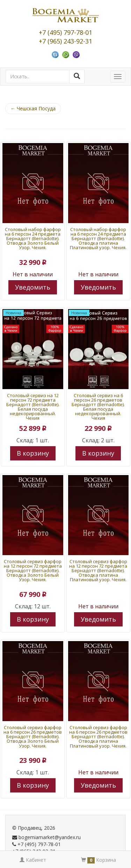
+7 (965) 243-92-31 (65, 41)
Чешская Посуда (33, 108)
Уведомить (33, 287)
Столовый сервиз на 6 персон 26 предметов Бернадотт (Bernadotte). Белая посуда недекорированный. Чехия (98, 407)
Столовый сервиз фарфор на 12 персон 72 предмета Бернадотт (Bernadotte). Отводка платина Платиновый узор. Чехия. (98, 570)
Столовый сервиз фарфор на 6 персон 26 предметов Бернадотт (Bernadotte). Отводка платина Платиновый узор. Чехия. (98, 736)
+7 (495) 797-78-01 (65, 32)
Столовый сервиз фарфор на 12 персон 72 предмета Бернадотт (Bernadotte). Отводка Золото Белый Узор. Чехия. (33, 570)
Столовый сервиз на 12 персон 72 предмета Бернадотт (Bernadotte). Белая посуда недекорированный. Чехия (33, 407)
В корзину (33, 453)
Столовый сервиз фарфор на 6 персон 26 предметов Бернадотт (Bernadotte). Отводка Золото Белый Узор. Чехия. (33, 736)
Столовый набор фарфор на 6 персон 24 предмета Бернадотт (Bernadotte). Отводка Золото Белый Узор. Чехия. (33, 238)
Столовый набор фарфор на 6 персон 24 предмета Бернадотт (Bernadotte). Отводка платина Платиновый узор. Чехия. (98, 238)
